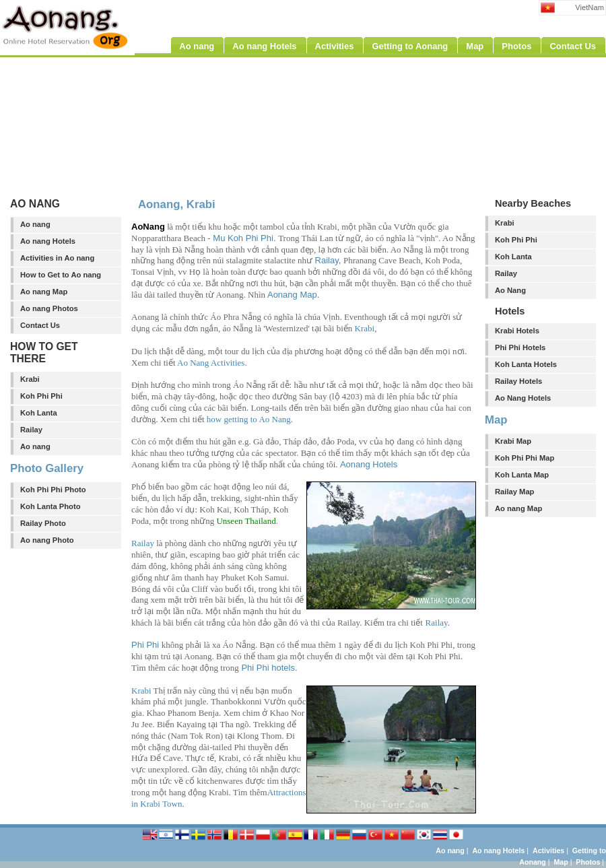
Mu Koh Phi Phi (243, 238)
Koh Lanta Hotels (526, 364)
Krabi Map (513, 441)
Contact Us (40, 325)
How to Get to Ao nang (61, 275)
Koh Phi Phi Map (525, 458)
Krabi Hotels (517, 331)
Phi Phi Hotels (520, 347)
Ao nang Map (44, 292)
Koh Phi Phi (41, 396)
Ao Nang (510, 290)
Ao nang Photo (47, 540)
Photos (588, 862)
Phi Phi (145, 645)
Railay (31, 430)
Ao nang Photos (49, 308)
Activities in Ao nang (57, 258)
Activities (548, 850)
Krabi (30, 379)
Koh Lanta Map (522, 475)
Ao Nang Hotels (523, 398)
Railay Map (514, 492)
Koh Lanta (39, 413)
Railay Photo (43, 523)
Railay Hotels (518, 381)
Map (561, 862)
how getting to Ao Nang (249, 419)
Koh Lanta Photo (50, 506)
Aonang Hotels (369, 464)
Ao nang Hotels (48, 241)
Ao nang (35, 224)
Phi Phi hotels (268, 668)
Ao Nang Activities (211, 363)
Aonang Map (292, 295)
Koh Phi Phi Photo (53, 490)
